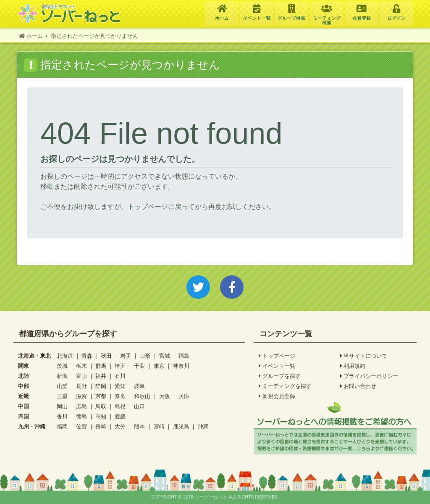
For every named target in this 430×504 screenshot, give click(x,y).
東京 (159, 366)
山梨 (62, 386)
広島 (81, 406)
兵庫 (184, 396)
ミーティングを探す (285, 386)
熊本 (139, 426)
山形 (145, 356)
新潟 (62, 376)
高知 (101, 416)
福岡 (62, 426)
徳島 (81, 416)
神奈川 (181, 366)
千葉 (139, 366)
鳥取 (101, 406)
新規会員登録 (277, 396)
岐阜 (139, 386)
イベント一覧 (277, 366)
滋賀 (81, 396)
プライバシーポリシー (369, 376)
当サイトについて (364, 356)
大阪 (165, 396)
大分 (120, 426)
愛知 (120, 386)
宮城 (165, 356)
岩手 (126, 356)
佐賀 (81, 426)
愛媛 (120, 416)
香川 (62, 416)
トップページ (277, 356)
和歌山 (142, 396)
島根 (120, 406)
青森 (87, 356)
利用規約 (353, 366)
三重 (62, 396)
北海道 (65, 356)
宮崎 (159, 426)
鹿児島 (181, 426)
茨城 (62, 366)
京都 (101, 396)
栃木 (81, 366)
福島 (184, 356)
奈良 (120, 396)
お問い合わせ (358, 386)
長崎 (101, 426)
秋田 (106, 356)
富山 (81, 376)
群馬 (101, 366)
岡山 (62, 406)
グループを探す (280, 376)
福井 (101, 376)
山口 (139, 406)
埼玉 (120, 366)
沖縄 (203, 426)
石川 (120, 376)
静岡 (101, 386)
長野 (81, 386)
